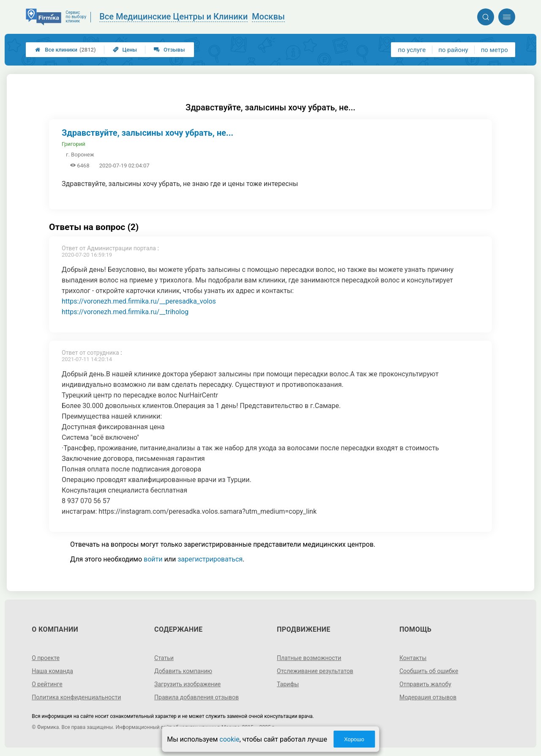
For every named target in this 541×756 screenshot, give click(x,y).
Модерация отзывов (428, 697)
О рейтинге (47, 684)
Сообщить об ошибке (429, 671)
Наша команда (52, 671)
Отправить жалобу (425, 684)
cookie (229, 739)
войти (153, 559)
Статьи (164, 658)
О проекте (46, 658)
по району (453, 50)
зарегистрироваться (210, 559)
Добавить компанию (183, 671)
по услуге (412, 50)
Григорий (74, 144)
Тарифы (288, 684)
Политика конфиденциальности (76, 697)
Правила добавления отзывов (197, 697)
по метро (495, 50)
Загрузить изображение (187, 684)
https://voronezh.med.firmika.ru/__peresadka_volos (139, 301)
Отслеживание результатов (315, 671)
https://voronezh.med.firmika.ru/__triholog (125, 312)
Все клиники (65, 50)
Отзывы (169, 50)
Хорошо (354, 739)
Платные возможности (309, 658)
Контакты (413, 658)
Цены (125, 50)
